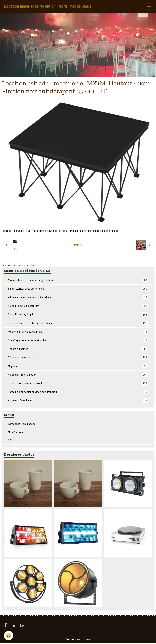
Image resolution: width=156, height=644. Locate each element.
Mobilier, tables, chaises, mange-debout (78, 280)
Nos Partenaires (17, 432)
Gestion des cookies (78, 639)
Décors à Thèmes (78, 349)
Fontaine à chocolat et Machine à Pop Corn (78, 392)
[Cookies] (9, 636)
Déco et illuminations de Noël (78, 383)
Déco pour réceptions (78, 358)
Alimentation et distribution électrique (78, 297)
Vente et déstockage (78, 401)
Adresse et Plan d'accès (22, 424)
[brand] (48, 6)
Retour (78, 245)
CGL (10, 440)
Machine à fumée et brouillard (78, 332)
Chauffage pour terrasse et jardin (78, 340)
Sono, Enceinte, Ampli (78, 314)
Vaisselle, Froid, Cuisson (78, 375)
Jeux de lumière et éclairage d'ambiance (78, 323)
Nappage (78, 366)
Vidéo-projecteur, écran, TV (78, 306)
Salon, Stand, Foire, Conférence (78, 289)
